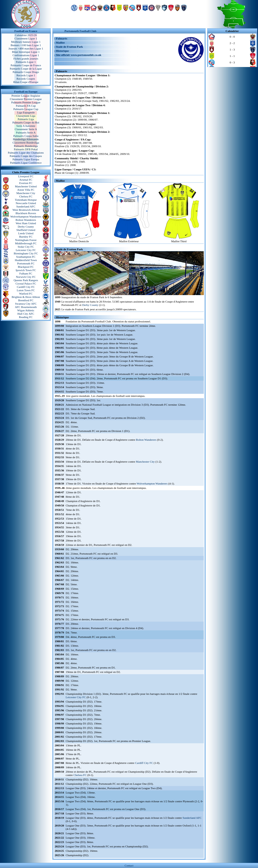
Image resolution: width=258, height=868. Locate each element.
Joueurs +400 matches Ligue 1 (26, 48)
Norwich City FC (26, 277)
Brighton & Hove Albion (26, 297)
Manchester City (26, 193)
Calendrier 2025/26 (26, 35)
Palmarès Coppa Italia (26, 136)
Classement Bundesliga (26, 143)
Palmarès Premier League (26, 102)
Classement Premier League (26, 99)
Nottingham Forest (26, 240)
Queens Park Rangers (26, 280)
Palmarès (61, 38)
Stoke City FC (26, 247)
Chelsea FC (26, 196)
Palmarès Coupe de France (26, 65)
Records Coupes (26, 79)
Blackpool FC (26, 267)
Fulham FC (26, 273)
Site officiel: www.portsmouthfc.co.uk (78, 55)
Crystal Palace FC (26, 283)
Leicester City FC (26, 250)
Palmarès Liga (26, 119)
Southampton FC (26, 257)
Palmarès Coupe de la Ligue (26, 69)
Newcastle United (26, 203)
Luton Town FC (26, 290)
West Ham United (26, 223)
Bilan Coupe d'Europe (26, 82)
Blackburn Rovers (26, 213)
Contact (129, 865)
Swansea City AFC (26, 304)
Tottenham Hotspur (26, 200)
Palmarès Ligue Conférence (26, 163)
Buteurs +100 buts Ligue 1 (26, 45)
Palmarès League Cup (26, 109)
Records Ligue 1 (26, 75)
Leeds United (26, 233)
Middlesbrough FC (26, 243)
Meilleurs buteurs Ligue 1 (26, 42)
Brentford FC (26, 300)
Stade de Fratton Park (69, 47)
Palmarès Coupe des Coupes (26, 156)
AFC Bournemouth (26, 307)
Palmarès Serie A (26, 132)
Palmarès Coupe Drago (26, 72)
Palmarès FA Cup (26, 106)
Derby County (26, 227)
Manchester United (26, 186)
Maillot (60, 43)
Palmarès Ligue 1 (26, 62)
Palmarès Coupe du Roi (26, 122)
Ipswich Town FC (26, 270)
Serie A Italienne (26, 126)
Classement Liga (26, 116)
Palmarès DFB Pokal (26, 149)
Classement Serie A (26, 129)
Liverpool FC (26, 176)
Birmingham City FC (26, 253)
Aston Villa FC (26, 190)
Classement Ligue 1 (26, 38)
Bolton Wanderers (26, 220)
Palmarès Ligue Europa (26, 159)
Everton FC (26, 183)
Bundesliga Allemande (26, 139)
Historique (62, 51)
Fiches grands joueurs (26, 59)
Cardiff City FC (26, 287)
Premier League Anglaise (26, 96)
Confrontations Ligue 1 (26, 55)
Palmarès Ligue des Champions (26, 153)
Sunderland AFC (26, 206)
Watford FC (26, 294)
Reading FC (26, 317)
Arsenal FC (26, 180)
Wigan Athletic (26, 310)
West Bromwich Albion (26, 210)
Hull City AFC (26, 314)
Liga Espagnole (26, 112)
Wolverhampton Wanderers (26, 216)
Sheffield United (26, 230)
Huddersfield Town (26, 260)
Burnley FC (26, 237)
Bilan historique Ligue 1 (26, 52)
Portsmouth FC (26, 263)
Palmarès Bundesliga (26, 146)
